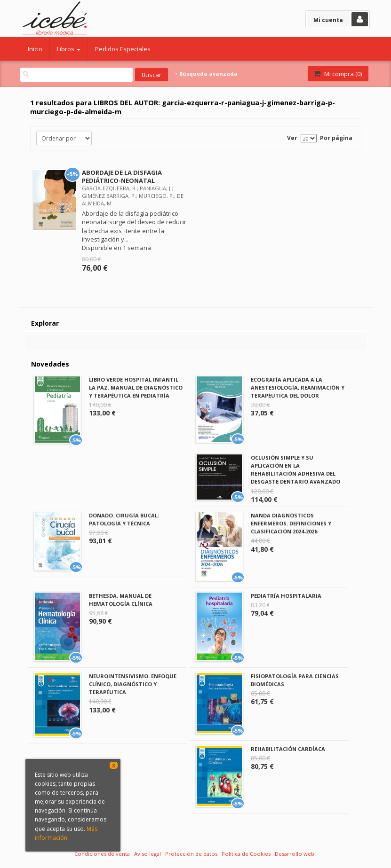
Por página (336, 138)
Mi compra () (337, 74)
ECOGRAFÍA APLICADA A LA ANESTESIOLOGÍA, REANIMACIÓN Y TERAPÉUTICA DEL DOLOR (298, 387)
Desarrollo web (295, 854)
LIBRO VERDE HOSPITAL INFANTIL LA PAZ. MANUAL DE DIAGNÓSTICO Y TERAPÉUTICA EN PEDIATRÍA (136, 387)
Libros (69, 49)
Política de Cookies (246, 854)
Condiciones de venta (102, 854)
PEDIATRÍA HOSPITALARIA (286, 596)
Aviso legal (148, 854)
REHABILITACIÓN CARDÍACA (288, 749)
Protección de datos (191, 854)
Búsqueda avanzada (207, 74)
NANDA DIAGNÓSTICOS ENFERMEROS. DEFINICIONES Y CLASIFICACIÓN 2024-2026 (291, 523)
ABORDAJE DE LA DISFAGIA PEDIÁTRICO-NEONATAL (122, 176)
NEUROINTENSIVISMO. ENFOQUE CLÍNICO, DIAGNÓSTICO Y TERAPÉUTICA (133, 684)
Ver (292, 138)
